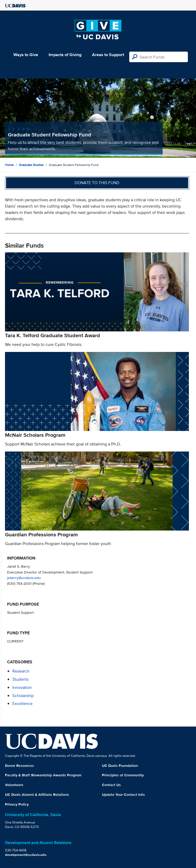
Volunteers (14, 785)
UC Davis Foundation (120, 766)
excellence (22, 703)
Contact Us (111, 785)
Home (9, 165)
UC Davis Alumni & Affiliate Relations (37, 795)
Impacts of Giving (65, 55)
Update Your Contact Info (123, 795)
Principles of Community (123, 775)
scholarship (23, 696)
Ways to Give (26, 55)
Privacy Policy (17, 804)
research (21, 671)
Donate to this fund (97, 183)
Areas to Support (108, 55)
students (20, 679)
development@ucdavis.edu (26, 855)
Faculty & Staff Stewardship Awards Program (43, 775)
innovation (22, 687)
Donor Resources (19, 766)
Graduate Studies (31, 165)
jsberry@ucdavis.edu (24, 578)
